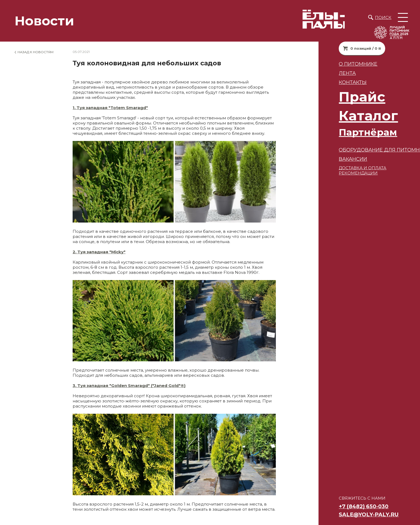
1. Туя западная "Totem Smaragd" (110, 108)
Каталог (340, 116)
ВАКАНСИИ (325, 159)
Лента (319, 73)
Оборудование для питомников (358, 150)
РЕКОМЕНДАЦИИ (330, 173)
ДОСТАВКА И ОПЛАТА (334, 168)
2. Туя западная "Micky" (99, 252)
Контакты (325, 82)
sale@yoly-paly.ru (341, 514)
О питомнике (330, 64)
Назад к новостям (35, 52)
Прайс (334, 97)
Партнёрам (340, 132)
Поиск (383, 17)
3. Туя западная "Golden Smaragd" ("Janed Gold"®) (129, 386)
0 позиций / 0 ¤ (338, 48)
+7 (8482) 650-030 (336, 506)
